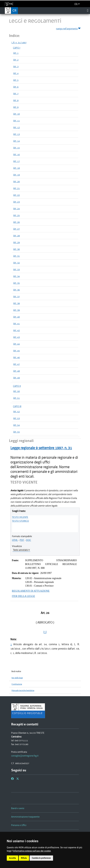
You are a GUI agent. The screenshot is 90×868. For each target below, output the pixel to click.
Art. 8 (16, 100)
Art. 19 (17, 175)
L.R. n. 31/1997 (19, 43)
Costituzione (17, 684)
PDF (22, 540)
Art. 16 (17, 154)
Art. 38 (17, 303)
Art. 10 (17, 114)
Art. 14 (17, 141)
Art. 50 (17, 391)
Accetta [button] (12, 858)
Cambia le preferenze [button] (41, 858)
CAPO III (17, 406)
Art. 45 (17, 351)
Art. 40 (17, 317)
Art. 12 (17, 127)
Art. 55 (17, 432)
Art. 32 (17, 263)
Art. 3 (16, 67)
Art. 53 (17, 418)
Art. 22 (17, 195)
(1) (45, 632)
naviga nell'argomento (68, 28)
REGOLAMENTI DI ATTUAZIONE (31, 591)
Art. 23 (17, 202)
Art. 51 (17, 398)
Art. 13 (17, 134)
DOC (29, 540)
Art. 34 (17, 276)
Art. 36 (17, 290)
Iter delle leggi (17, 678)
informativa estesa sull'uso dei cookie (32, 851)
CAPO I (17, 48)
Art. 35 (17, 283)
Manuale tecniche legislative (23, 690)
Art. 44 (17, 344)
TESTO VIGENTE (20, 517)
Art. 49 (17, 378)
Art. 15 (17, 148)
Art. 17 (17, 161)
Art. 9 (16, 107)
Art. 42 (17, 330)
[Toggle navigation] (88, 10)
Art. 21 (17, 188)
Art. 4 (16, 73)
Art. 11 (17, 121)
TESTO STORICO (20, 521)
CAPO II (17, 386)
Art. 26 (17, 222)
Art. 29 (17, 242)
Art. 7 (16, 94)
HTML (15, 540)
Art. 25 (17, 215)
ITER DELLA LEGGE (23, 596)
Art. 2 (16, 60)
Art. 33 (17, 269)
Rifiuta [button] (24, 858)
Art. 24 (17, 209)
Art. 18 (17, 168)
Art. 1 (16, 53)
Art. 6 (16, 87)
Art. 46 (17, 357)
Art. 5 (16, 80)
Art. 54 (17, 425)
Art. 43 (17, 337)
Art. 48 (17, 371)
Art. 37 (17, 297)
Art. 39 (17, 310)
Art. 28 (17, 236)
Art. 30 (17, 249)
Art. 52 (17, 412)
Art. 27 (17, 229)
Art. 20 (17, 182)
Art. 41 (17, 324)
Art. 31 (17, 256)
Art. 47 (17, 364)
